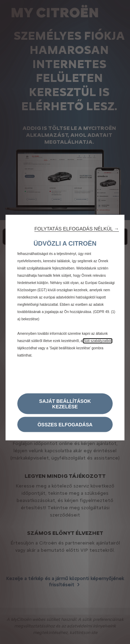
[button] (77, 229)
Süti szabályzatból (98, 341)
